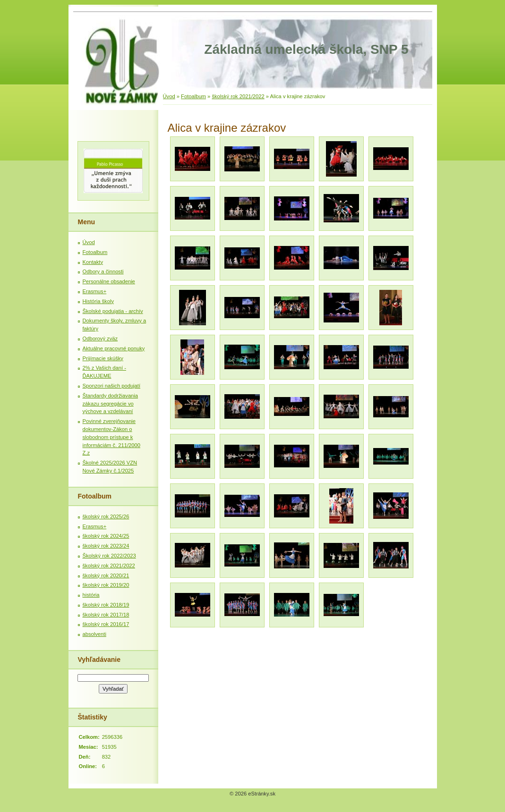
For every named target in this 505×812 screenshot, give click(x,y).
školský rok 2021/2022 (238, 96)
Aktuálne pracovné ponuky (114, 348)
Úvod (169, 96)
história (91, 595)
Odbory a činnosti (103, 271)
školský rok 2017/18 (106, 615)
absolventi (94, 634)
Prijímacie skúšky (103, 358)
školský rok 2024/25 (106, 536)
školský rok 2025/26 (106, 516)
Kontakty (93, 262)
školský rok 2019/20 (106, 585)
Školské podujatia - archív (113, 311)
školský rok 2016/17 (106, 624)
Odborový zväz (100, 338)
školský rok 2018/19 (106, 605)
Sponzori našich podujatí (112, 386)
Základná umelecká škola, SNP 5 (306, 49)
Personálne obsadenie (109, 281)
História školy (98, 301)
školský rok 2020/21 (106, 575)
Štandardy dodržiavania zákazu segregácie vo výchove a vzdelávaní (111, 404)
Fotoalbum (193, 96)
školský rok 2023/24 (106, 546)
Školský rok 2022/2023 (109, 556)
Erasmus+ (95, 291)
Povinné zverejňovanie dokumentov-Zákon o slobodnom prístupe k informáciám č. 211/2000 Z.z (112, 437)
